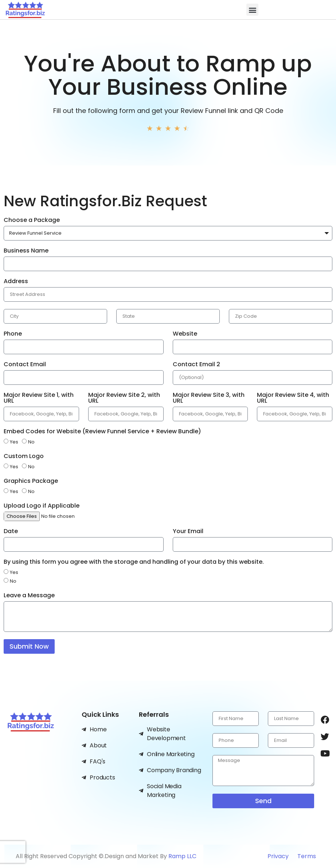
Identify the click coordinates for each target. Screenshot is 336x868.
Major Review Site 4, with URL (293, 398)
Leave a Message (29, 596)
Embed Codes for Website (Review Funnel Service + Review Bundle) (102, 432)
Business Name (26, 251)
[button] (252, 10)
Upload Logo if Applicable (42, 506)
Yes (14, 442)
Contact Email (25, 365)
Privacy (279, 856)
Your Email (188, 532)
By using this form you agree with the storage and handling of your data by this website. (134, 562)
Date (11, 532)
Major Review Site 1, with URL (39, 398)
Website (185, 334)
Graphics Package (31, 482)
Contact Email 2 (196, 365)
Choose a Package (32, 221)
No (31, 442)
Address (16, 282)
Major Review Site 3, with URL (209, 398)
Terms (307, 856)
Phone (13, 334)
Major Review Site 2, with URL (124, 398)
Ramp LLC (182, 856)
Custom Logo (24, 457)
